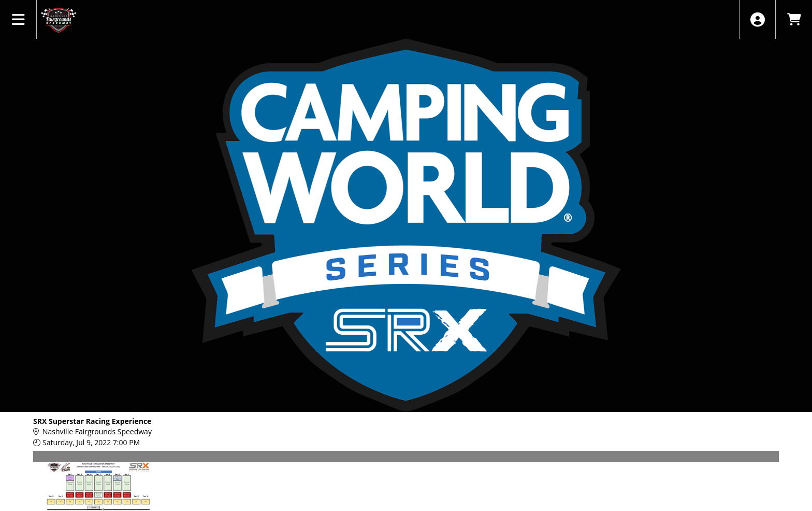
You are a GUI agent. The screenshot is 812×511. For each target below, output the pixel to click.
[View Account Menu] (757, 19)
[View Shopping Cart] (794, 19)
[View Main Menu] (18, 19)
